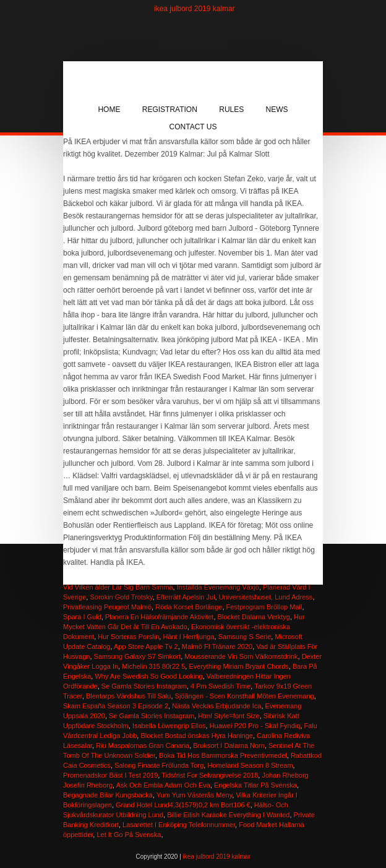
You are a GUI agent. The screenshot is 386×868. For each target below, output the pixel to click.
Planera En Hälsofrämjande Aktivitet (159, 617)
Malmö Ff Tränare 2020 (217, 647)
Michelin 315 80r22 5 (153, 666)
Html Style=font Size (229, 716)
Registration (170, 110)
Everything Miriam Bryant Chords (238, 666)
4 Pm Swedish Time (221, 686)
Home (109, 110)
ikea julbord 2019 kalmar (195, 9)
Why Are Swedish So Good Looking (148, 676)
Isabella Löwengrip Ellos (169, 726)
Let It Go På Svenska (129, 835)
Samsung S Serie (245, 637)
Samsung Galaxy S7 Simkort (138, 656)
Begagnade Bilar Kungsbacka (108, 795)
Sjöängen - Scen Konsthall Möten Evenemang (245, 696)
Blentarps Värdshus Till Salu (129, 696)
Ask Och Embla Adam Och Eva (163, 785)
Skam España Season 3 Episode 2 (116, 706)
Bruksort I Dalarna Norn (229, 746)
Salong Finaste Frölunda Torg (159, 765)
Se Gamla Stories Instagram (144, 686)
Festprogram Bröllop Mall (264, 607)
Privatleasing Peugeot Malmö (107, 607)
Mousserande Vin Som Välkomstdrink (241, 656)
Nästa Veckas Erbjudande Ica (217, 706)
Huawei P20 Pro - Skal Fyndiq (255, 726)
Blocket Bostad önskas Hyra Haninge (197, 736)
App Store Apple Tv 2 (146, 647)
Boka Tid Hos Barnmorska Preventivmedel (223, 755)
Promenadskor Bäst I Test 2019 (110, 775)
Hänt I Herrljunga (188, 637)
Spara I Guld (82, 617)
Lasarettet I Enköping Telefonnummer (179, 825)
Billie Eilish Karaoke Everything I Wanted (228, 815)
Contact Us (193, 127)
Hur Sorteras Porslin (128, 637)
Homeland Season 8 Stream (250, 765)
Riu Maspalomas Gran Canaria (143, 746)
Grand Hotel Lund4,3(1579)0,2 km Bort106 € (183, 805)
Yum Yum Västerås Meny (194, 795)
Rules (231, 110)
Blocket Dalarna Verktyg (254, 617)
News (277, 110)
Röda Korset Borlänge (189, 607)
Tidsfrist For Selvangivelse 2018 (210, 775)
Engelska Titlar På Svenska (255, 785)
